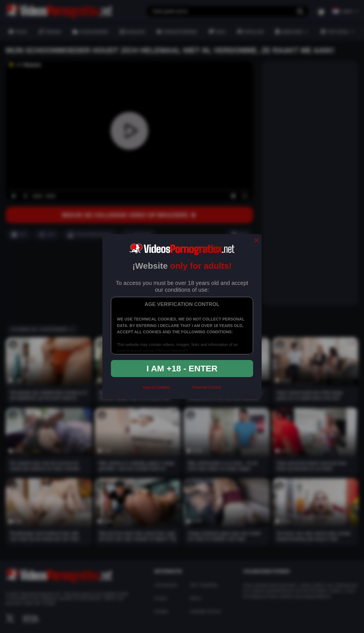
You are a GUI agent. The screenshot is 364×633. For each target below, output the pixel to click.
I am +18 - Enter (182, 368)
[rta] (181, 390)
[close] (257, 241)
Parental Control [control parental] (207, 387)
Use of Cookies (156, 387)
